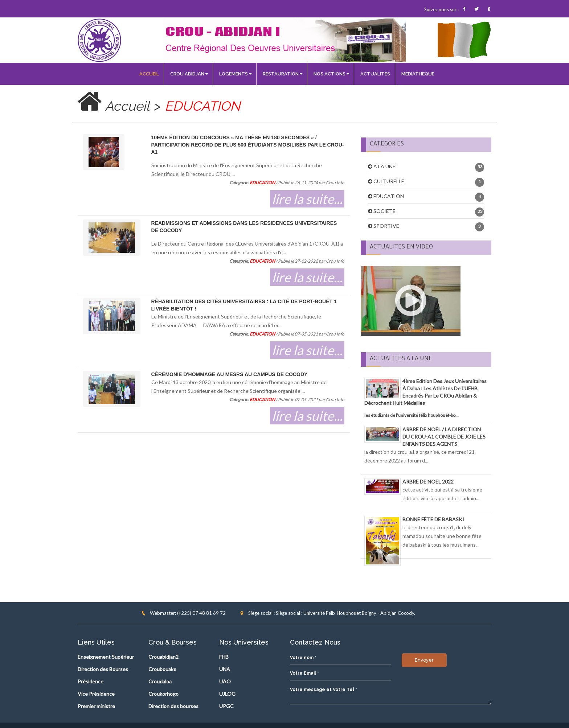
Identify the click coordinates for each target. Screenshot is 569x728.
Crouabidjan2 (163, 657)
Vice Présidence (96, 694)
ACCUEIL (149, 74)
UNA (225, 669)
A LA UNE (384, 166)
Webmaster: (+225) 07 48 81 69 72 (183, 613)
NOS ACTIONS (331, 74)
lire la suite (299, 199)
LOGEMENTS (235, 74)
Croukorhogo (163, 694)
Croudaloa (160, 681)
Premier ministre (96, 706)
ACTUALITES (375, 74)
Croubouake (162, 669)
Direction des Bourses (103, 669)
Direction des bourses (173, 706)
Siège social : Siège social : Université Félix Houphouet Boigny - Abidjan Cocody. (327, 613)
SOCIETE (384, 211)
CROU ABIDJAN (189, 74)
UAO (225, 681)
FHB (224, 657)
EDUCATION (389, 196)
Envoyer (312, 706)
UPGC (226, 706)
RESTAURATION (283, 74)
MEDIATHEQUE (418, 74)
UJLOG (227, 694)
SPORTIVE (386, 226)
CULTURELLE (389, 181)
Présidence (91, 681)
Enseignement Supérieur (106, 657)
